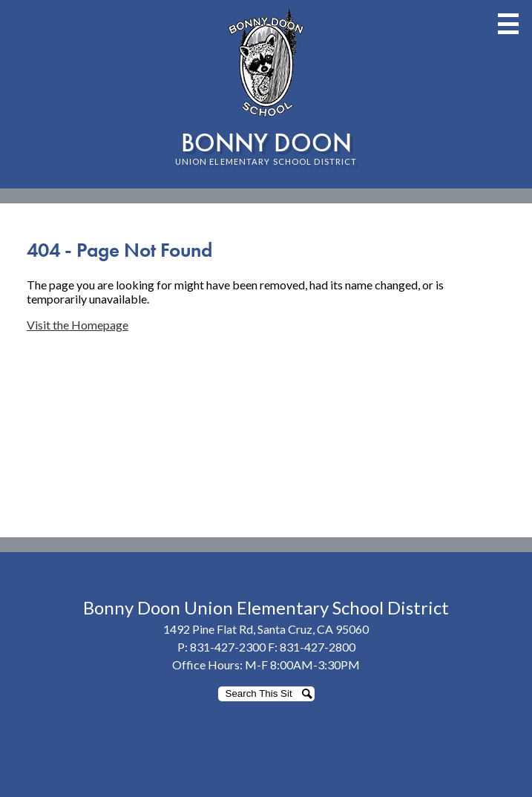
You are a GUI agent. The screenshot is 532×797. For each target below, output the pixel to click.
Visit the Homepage (78, 325)
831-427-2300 (228, 647)
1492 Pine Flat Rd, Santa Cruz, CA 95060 (266, 629)
